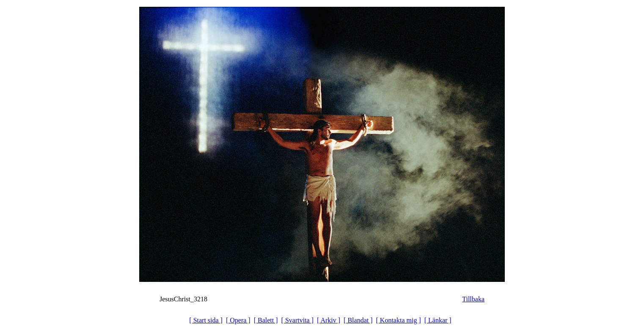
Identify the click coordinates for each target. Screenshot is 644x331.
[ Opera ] (238, 320)
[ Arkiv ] (329, 320)
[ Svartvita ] (297, 320)
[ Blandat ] (358, 320)
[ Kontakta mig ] (399, 320)
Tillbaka (473, 299)
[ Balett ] (266, 320)
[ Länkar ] (438, 320)
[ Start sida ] (206, 320)
